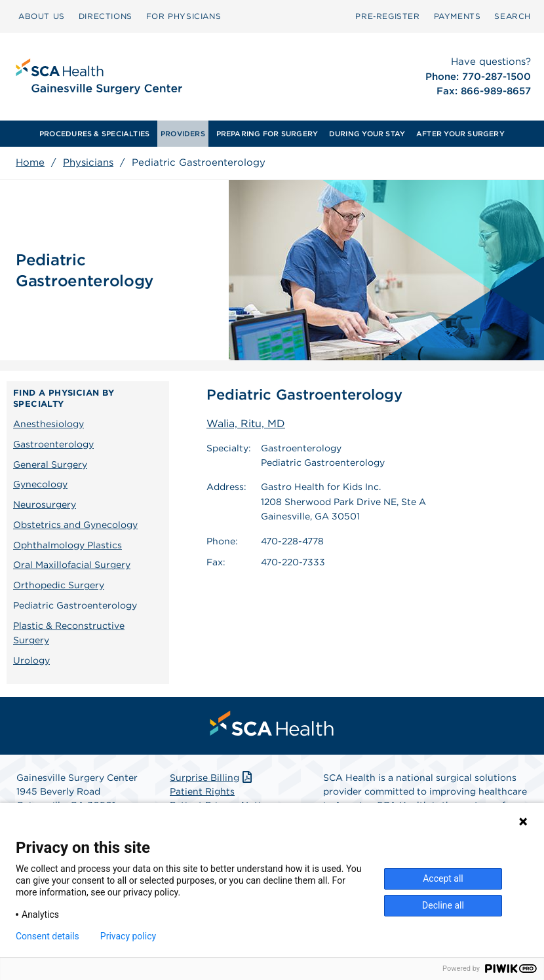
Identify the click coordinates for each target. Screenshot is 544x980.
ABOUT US (42, 16)
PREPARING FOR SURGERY (267, 134)
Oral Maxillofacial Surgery (72, 565)
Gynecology (40, 484)
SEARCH (513, 16)
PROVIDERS (183, 134)
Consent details (48, 936)
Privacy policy (128, 936)
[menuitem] (42, 16)
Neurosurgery (45, 504)
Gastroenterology (53, 444)
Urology (31, 660)
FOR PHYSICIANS (184, 16)
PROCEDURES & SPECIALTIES (94, 134)
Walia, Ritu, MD (246, 424)
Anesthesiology (49, 424)
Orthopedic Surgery (59, 585)
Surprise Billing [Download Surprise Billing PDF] (212, 778)
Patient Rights (202, 791)
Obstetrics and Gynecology (75, 525)
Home (30, 162)
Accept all (443, 878)
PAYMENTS (457, 16)
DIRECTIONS (106, 16)
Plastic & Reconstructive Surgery (69, 633)
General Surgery (50, 464)
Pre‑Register (387, 16)
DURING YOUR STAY (367, 134)
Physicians (88, 162)
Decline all (443, 905)
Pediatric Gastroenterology (75, 605)
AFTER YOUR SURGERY (460, 134)
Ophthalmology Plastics (68, 545)
